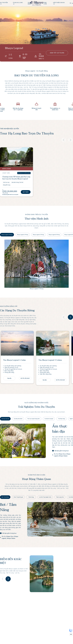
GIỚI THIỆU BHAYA (59, 3)
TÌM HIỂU (9, 378)
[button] (70, 317)
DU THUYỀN (4, 3)
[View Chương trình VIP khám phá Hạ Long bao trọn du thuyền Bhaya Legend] (16, 157)
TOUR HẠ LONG (18, 3)
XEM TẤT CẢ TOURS (57, 53)
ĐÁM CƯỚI (45, 3)
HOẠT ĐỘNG (30, 3)
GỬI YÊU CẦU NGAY (25, 378)
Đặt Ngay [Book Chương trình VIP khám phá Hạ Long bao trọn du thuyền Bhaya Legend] (26, 192)
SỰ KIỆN (37, 3)
